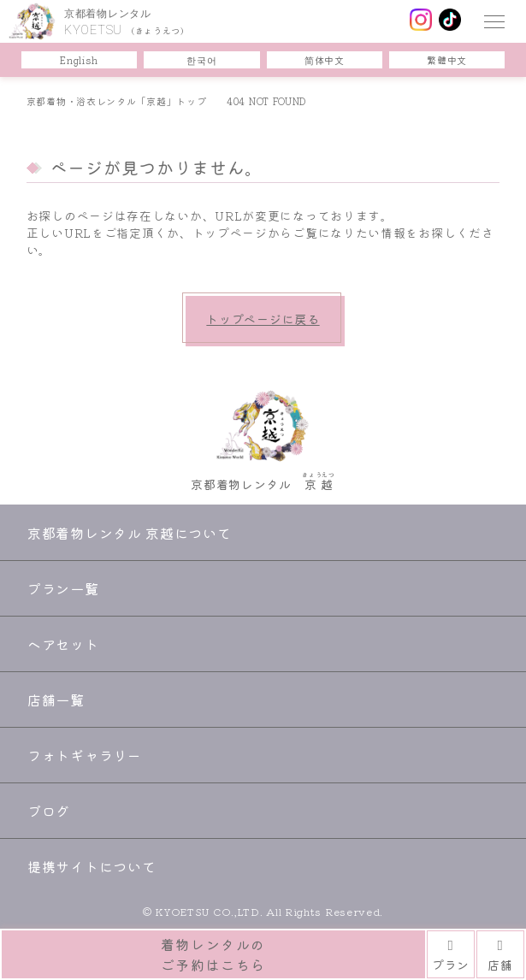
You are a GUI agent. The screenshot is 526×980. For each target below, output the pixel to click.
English (79, 60)
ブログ (49, 811)
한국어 (201, 60)
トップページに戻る (263, 319)
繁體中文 (447, 60)
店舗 (500, 954)
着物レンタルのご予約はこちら (213, 954)
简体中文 (325, 60)
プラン (451, 954)
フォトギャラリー (85, 755)
